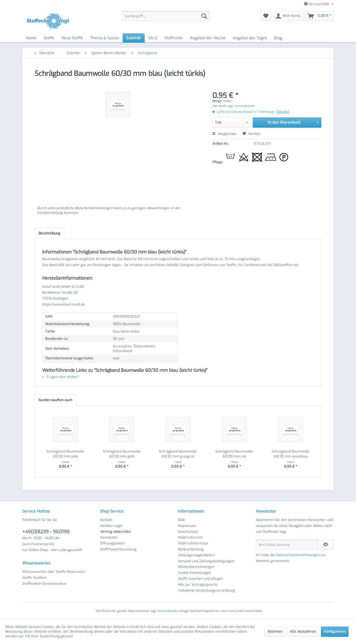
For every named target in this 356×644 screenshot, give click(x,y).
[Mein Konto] (288, 16)
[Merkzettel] (266, 16)
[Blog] (278, 38)
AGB (181, 520)
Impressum (187, 526)
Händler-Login (111, 526)
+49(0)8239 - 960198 (46, 532)
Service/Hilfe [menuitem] (317, 4)
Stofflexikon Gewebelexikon (44, 584)
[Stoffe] (49, 38)
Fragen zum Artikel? (61, 377)
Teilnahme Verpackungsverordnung (206, 591)
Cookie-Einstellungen (195, 573)
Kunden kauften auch (55, 400)
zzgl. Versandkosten (241, 106)
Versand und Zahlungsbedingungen (206, 561)
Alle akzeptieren (303, 632)
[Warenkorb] (320, 16)
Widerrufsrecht (190, 537)
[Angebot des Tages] (250, 38)
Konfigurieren (335, 632)
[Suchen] (204, 16)
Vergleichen (224, 134)
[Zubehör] (134, 38)
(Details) (283, 112)
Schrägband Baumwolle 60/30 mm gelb (122, 454)
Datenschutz (188, 532)
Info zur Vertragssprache (198, 585)
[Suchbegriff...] (166, 16)
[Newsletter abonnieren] (326, 545)
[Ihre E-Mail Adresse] (287, 545)
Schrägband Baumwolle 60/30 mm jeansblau (291, 454)
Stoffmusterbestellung (118, 549)
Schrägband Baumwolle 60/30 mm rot (234, 454)
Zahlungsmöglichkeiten (196, 555)
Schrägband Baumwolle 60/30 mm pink (65, 454)
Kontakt (106, 520)
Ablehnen (275, 632)
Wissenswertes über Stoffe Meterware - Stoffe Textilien (55, 575)
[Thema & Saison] (105, 38)
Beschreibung (49, 233)
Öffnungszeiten (112, 543)
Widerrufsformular (193, 543)
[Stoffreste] (174, 38)
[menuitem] (166, 16)
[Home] (31, 38)
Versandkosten (167, 611)
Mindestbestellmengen (196, 567)
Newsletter (109, 537)
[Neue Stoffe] (72, 38)
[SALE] (153, 38)
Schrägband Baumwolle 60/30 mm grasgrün (178, 454)
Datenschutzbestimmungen (298, 555)
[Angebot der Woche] (208, 38)
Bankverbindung (191, 549)
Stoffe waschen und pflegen (200, 579)
